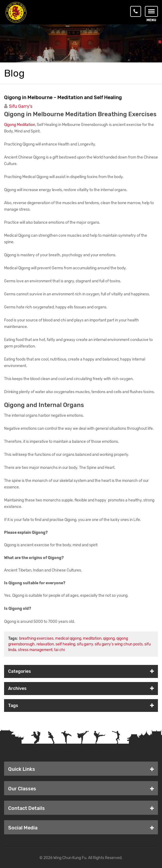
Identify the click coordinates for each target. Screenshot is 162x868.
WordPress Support (139, 858)
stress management (35, 650)
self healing (65, 644)
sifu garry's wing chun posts (119, 644)
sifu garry (85, 644)
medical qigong (68, 638)
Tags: (13, 638)
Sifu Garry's (21, 106)
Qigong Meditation (20, 125)
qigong (109, 638)
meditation (92, 638)
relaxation (45, 644)
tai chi (59, 650)
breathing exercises (36, 638)
